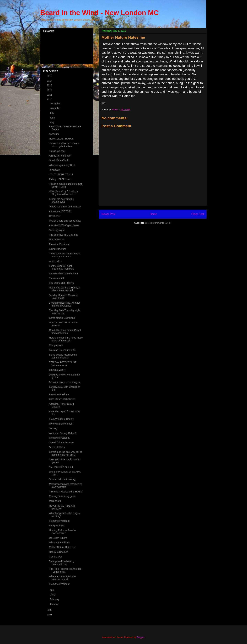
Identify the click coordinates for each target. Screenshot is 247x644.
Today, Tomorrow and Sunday (65, 207)
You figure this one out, (61, 467)
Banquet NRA (56, 525)
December (55, 104)
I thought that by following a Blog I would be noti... (64, 193)
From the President (59, 244)
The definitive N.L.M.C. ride (64, 235)
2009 (50, 610)
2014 (50, 81)
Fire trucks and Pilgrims (62, 283)
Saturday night (57, 230)
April (52, 590)
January (54, 604)
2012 (50, 90)
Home (153, 214)
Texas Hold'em (57, 447)
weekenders (56, 261)
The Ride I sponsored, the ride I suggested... (65, 570)
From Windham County (61, 419)
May (52, 122)
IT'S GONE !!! (56, 239)
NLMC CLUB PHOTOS (61, 139)
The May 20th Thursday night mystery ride (65, 312)
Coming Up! (55, 557)
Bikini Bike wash (58, 249)
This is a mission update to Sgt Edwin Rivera (65, 185)
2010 (50, 99)
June (52, 118)
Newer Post (108, 214)
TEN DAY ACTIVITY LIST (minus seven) (63, 364)
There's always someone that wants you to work (65, 255)
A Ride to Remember (60, 156)
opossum (54, 134)
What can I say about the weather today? (62, 578)
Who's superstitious (59, 543)
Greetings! (55, 216)
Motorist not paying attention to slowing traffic (65, 485)
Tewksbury (55, 170)
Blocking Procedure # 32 (62, 350)
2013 (50, 85)
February (55, 599)
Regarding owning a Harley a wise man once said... (65, 289)
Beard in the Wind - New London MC (99, 13)
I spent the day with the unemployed (61, 200)
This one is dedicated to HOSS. (66, 492)
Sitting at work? (57, 370)
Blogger (140, 637)
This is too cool (57, 151)
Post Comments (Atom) (160, 223)
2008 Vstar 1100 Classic (62, 399)
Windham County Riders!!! (63, 433)
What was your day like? (62, 165)
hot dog (53, 428)
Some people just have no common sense (63, 356)
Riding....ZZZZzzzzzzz (61, 179)
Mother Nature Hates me (62, 547)
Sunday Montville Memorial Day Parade (63, 297)
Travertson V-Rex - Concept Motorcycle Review (64, 145)
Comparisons (56, 345)
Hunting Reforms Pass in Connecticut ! (62, 532)
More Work (55, 501)
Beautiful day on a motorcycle (65, 382)
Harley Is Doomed (59, 552)
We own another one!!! (61, 424)
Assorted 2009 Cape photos (64, 225)
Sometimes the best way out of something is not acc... (65, 453)
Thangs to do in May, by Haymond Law (62, 563)
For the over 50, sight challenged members (61, 267)
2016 (50, 76)
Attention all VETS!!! (60, 211)
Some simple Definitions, (62, 318)
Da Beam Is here (58, 538)
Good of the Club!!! (59, 160)
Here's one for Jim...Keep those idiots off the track (66, 339)
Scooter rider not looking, (62, 479)
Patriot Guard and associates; (65, 221)
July (52, 113)
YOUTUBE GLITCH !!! (61, 174)
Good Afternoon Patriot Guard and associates (65, 332)
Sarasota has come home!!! (64, 273)
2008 (50, 615)
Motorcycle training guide (62, 496)
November (55, 108)
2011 (50, 95)
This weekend (56, 278)
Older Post (198, 214)
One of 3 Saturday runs (61, 442)
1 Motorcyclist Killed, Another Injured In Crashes (65, 304)
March (53, 595)
